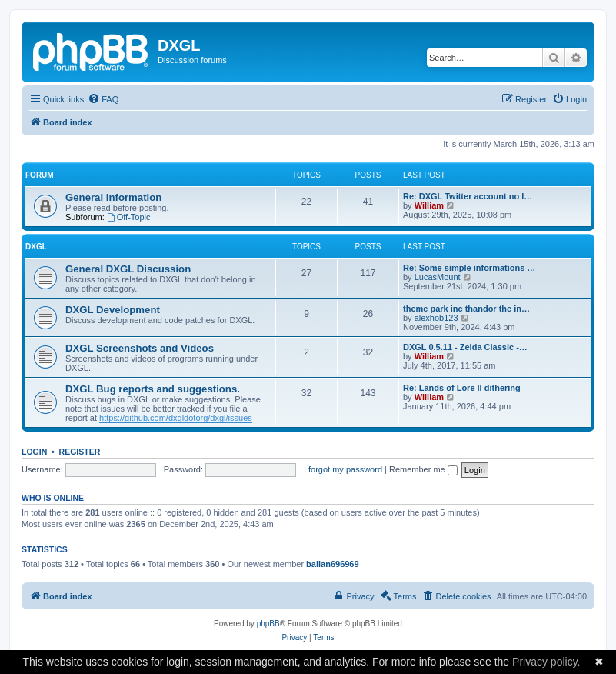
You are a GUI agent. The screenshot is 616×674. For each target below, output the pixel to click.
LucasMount (438, 277)
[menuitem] (103, 99)
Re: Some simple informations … (469, 268)
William (429, 205)
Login (34, 452)
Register (80, 452)
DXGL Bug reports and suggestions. (153, 389)
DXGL (36, 247)
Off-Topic (129, 217)
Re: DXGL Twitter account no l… (468, 196)
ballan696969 (333, 564)
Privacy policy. (546, 662)
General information (113, 197)
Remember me (423, 469)
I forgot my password (343, 469)
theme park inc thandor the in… (466, 309)
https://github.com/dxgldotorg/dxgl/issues (176, 418)
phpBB (268, 624)
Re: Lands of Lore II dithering (462, 388)
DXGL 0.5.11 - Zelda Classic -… (465, 347)
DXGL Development (113, 310)
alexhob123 (436, 318)
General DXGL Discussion (128, 269)
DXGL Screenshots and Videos (140, 348)
